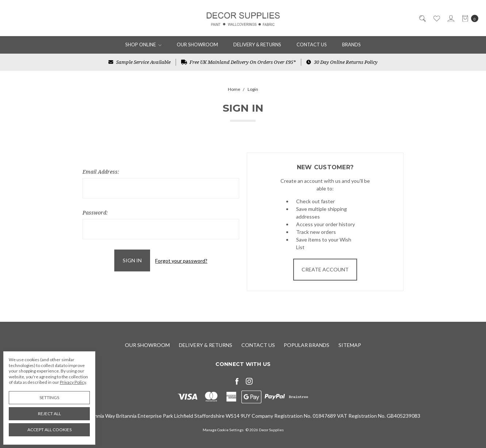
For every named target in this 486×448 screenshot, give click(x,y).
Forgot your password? (181, 261)
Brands (351, 45)
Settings (49, 397)
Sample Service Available (139, 62)
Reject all (49, 414)
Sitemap (350, 345)
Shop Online (143, 45)
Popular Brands (307, 345)
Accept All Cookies (49, 430)
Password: (95, 213)
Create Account (325, 269)
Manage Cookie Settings (223, 430)
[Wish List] (436, 18)
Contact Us (312, 45)
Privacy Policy (73, 382)
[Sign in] (450, 18)
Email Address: (101, 172)
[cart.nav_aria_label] (468, 18)
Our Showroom (197, 45)
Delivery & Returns (257, 45)
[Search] (422, 18)
